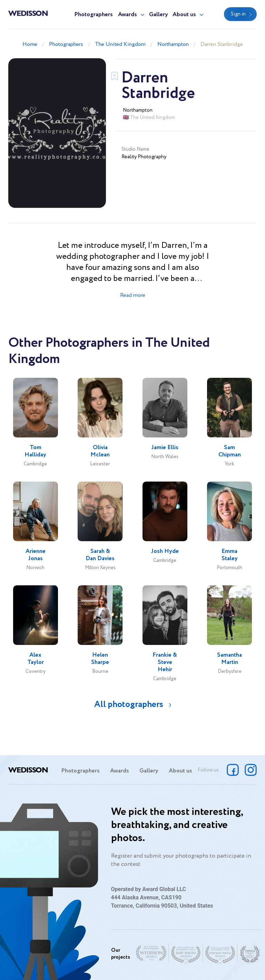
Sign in (238, 14)
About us (184, 15)
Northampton (173, 44)
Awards (127, 15)
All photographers (129, 704)
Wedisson (28, 13)
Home (30, 44)
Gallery (159, 15)
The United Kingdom (120, 44)
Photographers (94, 15)
